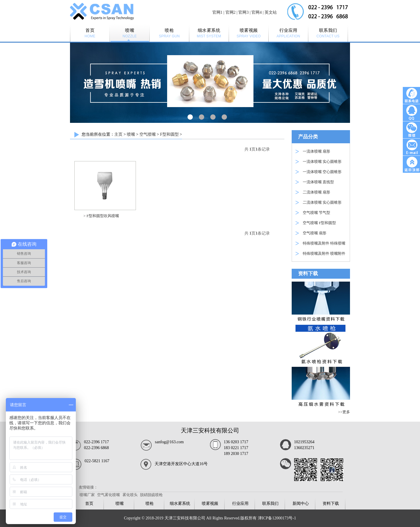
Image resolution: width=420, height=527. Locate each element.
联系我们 (270, 504)
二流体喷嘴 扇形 (316, 192)
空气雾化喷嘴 (108, 495)
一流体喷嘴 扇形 (316, 151)
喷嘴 (131, 134)
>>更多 (344, 412)
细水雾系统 (180, 504)
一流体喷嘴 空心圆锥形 (322, 172)
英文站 (271, 12)
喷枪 (150, 504)
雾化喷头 (130, 495)
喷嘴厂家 (87, 495)
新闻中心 (301, 504)
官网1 (217, 12)
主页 (118, 134)
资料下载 (331, 504)
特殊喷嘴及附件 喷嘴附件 (324, 253)
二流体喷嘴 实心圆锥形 (322, 202)
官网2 (231, 12)
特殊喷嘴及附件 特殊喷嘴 (324, 243)
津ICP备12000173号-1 (277, 518)
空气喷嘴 (148, 134)
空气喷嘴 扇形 (315, 233)
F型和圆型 (169, 134)
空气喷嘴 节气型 (316, 213)
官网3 (243, 12)
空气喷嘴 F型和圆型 (319, 223)
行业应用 (240, 504)
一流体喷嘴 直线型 (318, 182)
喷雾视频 (210, 504)
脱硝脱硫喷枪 (151, 495)
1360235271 (304, 448)
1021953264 (304, 442)
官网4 (257, 12)
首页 (89, 504)
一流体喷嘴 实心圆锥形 (322, 162)
